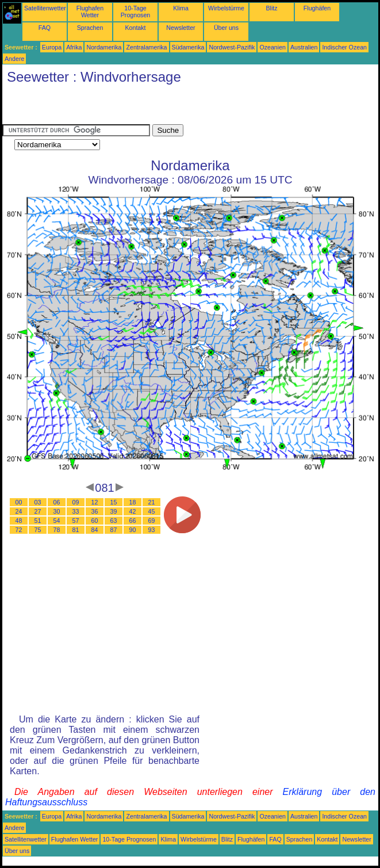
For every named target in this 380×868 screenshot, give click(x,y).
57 (76, 521)
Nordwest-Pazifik (232, 47)
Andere (14, 59)
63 (114, 521)
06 (57, 502)
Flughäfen (317, 8)
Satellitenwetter (45, 8)
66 (133, 521)
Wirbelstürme (226, 8)
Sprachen (90, 28)
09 (76, 502)
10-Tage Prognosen (136, 12)
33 (76, 511)
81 (76, 530)
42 (133, 511)
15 (114, 502)
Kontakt (135, 28)
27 (38, 511)
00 (19, 502)
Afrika (74, 47)
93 (152, 530)
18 (133, 502)
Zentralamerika (146, 47)
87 (114, 530)
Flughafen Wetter (90, 12)
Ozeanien (272, 47)
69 (152, 521)
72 (19, 530)
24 (19, 511)
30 (57, 511)
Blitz (271, 8)
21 (152, 502)
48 (19, 521)
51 (38, 521)
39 (114, 511)
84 (95, 530)
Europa (52, 47)
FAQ (45, 28)
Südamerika (188, 47)
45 (152, 511)
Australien (304, 47)
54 (57, 521)
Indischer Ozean (344, 47)
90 (133, 530)
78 (57, 530)
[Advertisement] (137, 107)
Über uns (226, 28)
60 (95, 521)
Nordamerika (104, 47)
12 (95, 502)
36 (95, 511)
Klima (181, 8)
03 (38, 502)
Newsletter (181, 28)
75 (38, 530)
